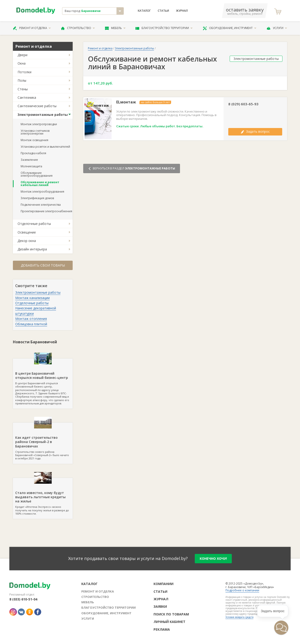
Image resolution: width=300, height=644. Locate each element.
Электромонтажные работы (43, 115)
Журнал (182, 11)
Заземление (29, 160)
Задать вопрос (255, 131)
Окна (22, 63)
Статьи (163, 11)
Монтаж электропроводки (39, 124)
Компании (163, 584)
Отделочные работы (34, 224)
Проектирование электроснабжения (46, 211)
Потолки (24, 72)
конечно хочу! (213, 558)
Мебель (115, 28)
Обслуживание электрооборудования (37, 174)
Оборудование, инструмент (230, 28)
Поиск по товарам (171, 614)
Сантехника (27, 97)
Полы (22, 80)
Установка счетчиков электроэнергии (35, 132)
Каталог (144, 11)
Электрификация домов (37, 198)
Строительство (78, 28)
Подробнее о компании (242, 590)
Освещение (27, 232)
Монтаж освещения (34, 140)
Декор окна (27, 241)
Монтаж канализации (32, 298)
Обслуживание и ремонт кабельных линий (40, 184)
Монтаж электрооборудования (42, 192)
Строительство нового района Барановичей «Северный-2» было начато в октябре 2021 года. (43, 441)
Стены (23, 89)
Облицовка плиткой (31, 324)
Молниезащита (31, 166)
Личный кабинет (169, 622)
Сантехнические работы (37, 106)
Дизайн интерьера (32, 249)
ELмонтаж (126, 102)
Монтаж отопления (31, 319)
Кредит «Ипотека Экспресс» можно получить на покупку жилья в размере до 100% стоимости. (43, 497)
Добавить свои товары (43, 265)
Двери (22, 55)
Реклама (162, 629)
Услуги (277, 28)
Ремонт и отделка (32, 28)
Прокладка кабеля (33, 153)
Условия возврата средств (239, 617)
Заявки (160, 606)
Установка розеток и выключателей (45, 147)
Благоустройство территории (164, 28)
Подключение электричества (41, 205)
